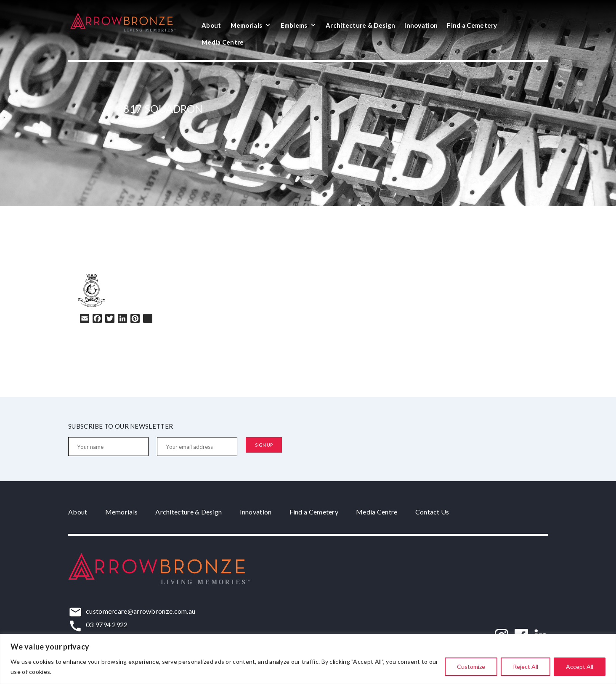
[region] (308, 659)
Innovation (421, 25)
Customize (471, 667)
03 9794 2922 (107, 624)
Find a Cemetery (472, 25)
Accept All (580, 667)
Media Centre (223, 42)
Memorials (251, 25)
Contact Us (432, 512)
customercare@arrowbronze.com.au (141, 611)
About (211, 25)
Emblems (299, 25)
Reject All (526, 667)
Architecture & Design (360, 25)
